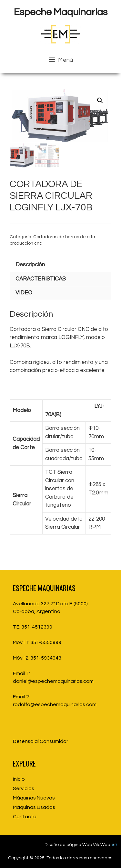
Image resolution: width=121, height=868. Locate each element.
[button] (100, 101)
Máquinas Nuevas (34, 798)
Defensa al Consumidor (40, 741)
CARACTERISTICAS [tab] (41, 279)
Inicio (19, 779)
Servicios (24, 789)
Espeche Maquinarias (61, 12)
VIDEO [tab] (24, 293)
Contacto (25, 817)
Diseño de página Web (68, 845)
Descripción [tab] (30, 265)
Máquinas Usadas (34, 807)
